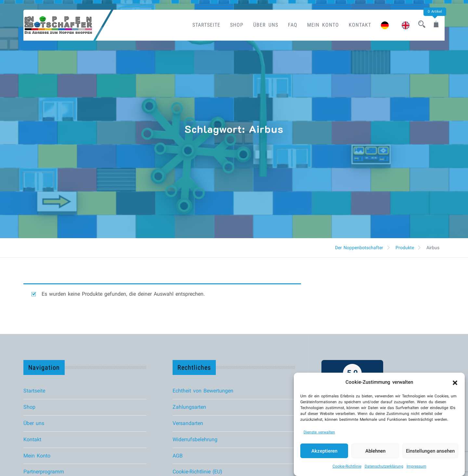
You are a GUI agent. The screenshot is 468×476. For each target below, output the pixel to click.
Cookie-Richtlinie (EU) (197, 472)
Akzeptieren (324, 451)
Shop (231, 25)
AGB (178, 456)
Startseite (201, 25)
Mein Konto (317, 25)
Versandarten (188, 423)
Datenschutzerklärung (384, 466)
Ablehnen (375, 451)
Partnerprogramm (44, 472)
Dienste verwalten (319, 432)
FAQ (287, 25)
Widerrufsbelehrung (195, 439)
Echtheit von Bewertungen (203, 391)
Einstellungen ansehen (430, 451)
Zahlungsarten (189, 407)
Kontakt (354, 25)
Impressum (416, 466)
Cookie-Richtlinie (347, 466)
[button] (455, 382)
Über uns (260, 25)
